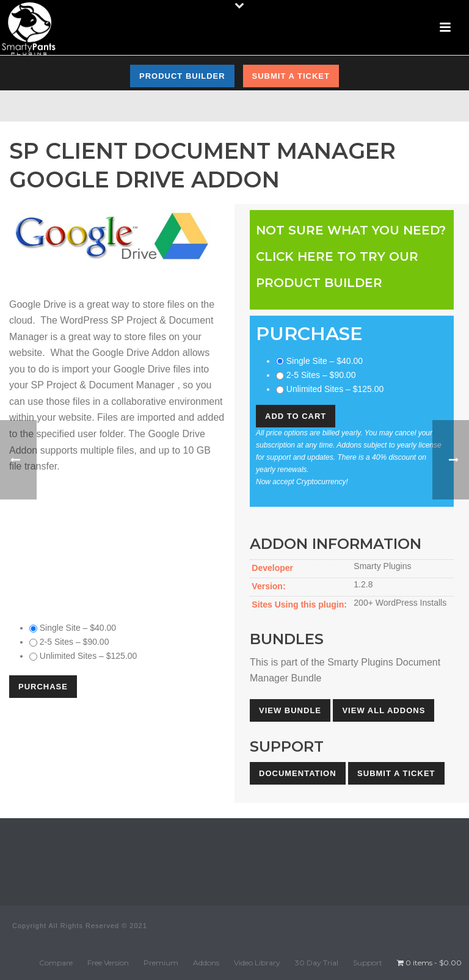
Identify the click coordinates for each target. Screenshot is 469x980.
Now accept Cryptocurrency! (302, 482)
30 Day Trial (317, 963)
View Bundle (290, 710)
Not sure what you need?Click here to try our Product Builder (351, 256)
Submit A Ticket (396, 773)
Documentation (298, 773)
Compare (56, 963)
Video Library (257, 963)
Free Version (108, 963)
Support (368, 963)
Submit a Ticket (291, 76)
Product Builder (182, 76)
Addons (206, 963)
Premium (161, 963)
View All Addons (384, 710)
